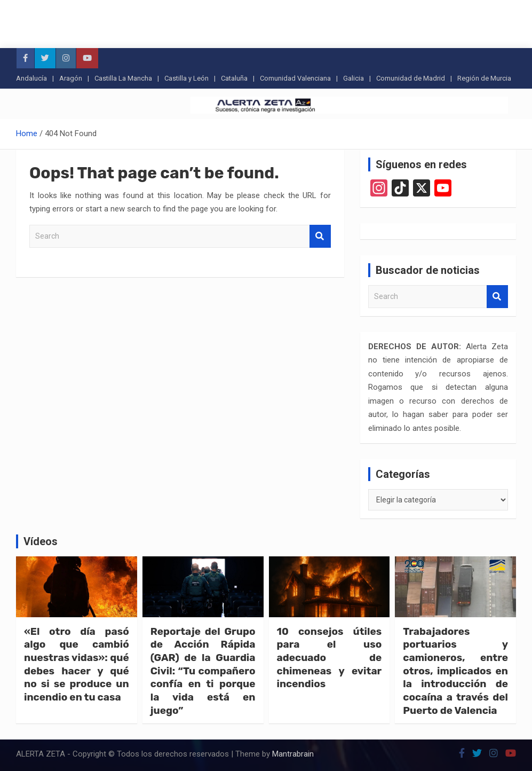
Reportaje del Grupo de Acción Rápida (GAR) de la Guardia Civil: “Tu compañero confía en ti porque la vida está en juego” (203, 671)
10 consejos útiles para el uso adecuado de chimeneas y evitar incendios (329, 658)
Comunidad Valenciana (295, 78)
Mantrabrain (293, 754)
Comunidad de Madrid (411, 78)
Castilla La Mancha (123, 78)
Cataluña (234, 78)
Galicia (354, 78)
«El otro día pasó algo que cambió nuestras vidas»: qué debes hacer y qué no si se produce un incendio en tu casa (77, 664)
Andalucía (31, 78)
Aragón (71, 78)
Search (320, 236)
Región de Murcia (484, 78)
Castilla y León (186, 78)
